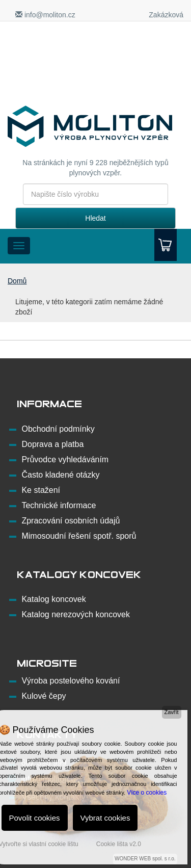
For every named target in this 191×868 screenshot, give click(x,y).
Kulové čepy (44, 696)
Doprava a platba (52, 444)
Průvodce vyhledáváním (65, 459)
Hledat (95, 218)
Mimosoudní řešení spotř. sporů (79, 536)
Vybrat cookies (105, 818)
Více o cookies (147, 793)
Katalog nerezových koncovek (76, 614)
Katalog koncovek (53, 599)
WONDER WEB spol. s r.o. (145, 859)
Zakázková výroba (166, 20)
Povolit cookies (35, 818)
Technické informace (59, 505)
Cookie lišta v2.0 (119, 844)
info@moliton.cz (45, 15)
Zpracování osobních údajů (71, 521)
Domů (17, 281)
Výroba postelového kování (71, 681)
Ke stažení (41, 490)
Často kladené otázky (60, 475)
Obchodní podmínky (58, 429)
